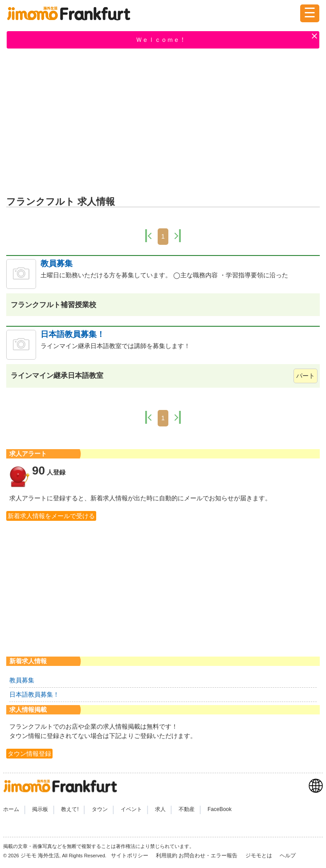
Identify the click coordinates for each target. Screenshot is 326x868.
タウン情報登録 (29, 754)
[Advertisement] (163, 122)
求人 (160, 809)
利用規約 (167, 856)
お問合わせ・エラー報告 (209, 856)
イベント (131, 809)
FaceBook (220, 809)
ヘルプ (288, 856)
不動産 (187, 809)
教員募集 (57, 264)
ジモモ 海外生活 (40, 856)
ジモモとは (259, 856)
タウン (100, 809)
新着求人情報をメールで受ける (51, 516)
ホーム (11, 809)
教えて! (70, 809)
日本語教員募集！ (73, 334)
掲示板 (40, 809)
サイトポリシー (130, 856)
